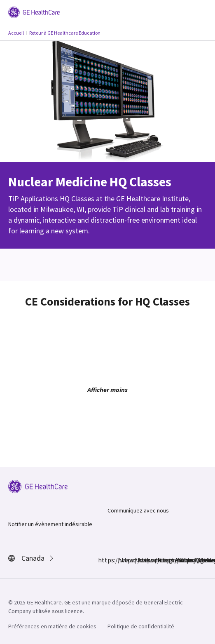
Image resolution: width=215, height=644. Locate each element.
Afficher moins (107, 390)
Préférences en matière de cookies (52, 626)
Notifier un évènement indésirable (50, 524)
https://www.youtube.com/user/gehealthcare (182, 560)
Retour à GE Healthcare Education (65, 33)
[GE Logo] (34, 12)
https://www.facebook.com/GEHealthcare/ (103, 560)
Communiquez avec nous (138, 510)
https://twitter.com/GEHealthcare (143, 560)
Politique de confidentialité (141, 626)
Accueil (16, 33)
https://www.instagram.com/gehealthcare (123, 560)
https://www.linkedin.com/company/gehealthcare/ (162, 560)
